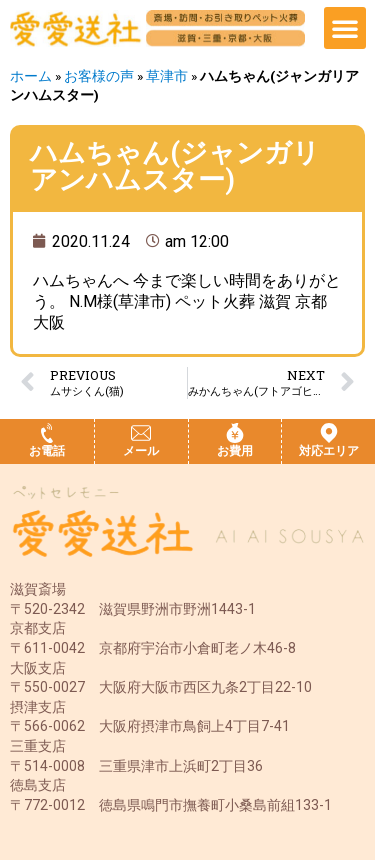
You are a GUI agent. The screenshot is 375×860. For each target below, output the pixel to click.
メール (141, 451)
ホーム (31, 76)
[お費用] (235, 433)
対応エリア (329, 451)
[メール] (141, 433)
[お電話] (47, 433)
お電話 (47, 451)
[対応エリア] (329, 433)
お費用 (235, 451)
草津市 (167, 76)
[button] (345, 28)
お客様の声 (99, 76)
